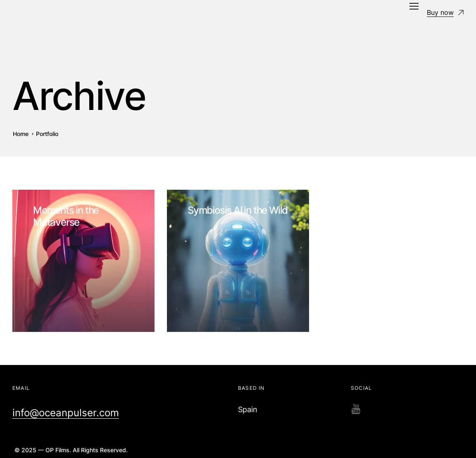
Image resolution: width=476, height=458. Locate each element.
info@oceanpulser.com (66, 413)
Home (21, 134)
